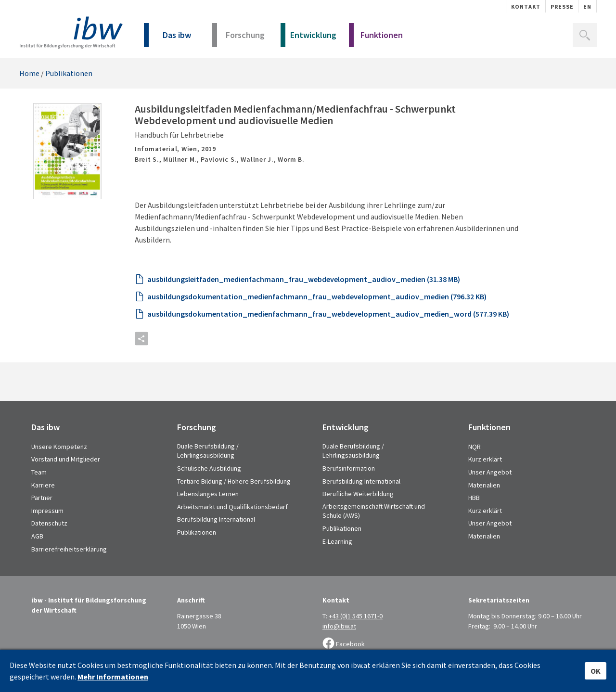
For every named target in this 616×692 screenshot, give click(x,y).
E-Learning (337, 541)
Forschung (238, 38)
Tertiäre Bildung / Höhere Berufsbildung (234, 481)
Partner (42, 498)
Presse (562, 6)
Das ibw (167, 38)
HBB (474, 498)
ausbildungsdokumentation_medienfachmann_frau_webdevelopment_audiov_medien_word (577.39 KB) (328, 314)
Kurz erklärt (485, 459)
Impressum (47, 511)
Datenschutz (49, 523)
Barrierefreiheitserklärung (69, 549)
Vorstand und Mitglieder (66, 459)
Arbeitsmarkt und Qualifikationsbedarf (232, 507)
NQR (475, 447)
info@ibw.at (339, 626)
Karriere (43, 485)
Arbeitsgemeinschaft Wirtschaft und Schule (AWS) (374, 511)
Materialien (484, 485)
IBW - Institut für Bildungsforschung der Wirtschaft (71, 32)
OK (596, 671)
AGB (37, 536)
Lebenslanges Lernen (208, 494)
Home (29, 73)
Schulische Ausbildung (209, 468)
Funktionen (376, 38)
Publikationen (69, 73)
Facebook (350, 644)
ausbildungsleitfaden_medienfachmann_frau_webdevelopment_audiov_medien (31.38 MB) (304, 279)
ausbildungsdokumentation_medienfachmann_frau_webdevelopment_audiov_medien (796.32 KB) (317, 296)
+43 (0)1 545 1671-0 (356, 616)
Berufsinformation (349, 468)
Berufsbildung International (216, 519)
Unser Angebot (490, 472)
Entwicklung (308, 38)
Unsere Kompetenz (59, 447)
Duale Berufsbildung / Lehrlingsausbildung (208, 451)
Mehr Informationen (113, 677)
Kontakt (526, 6)
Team (39, 472)
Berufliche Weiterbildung (358, 494)
